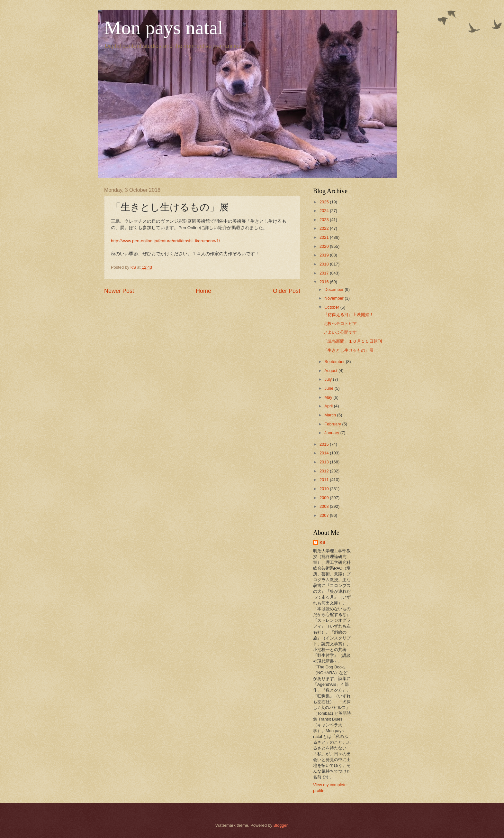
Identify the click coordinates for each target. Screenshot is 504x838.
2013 (325, 462)
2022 (325, 228)
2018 (325, 264)
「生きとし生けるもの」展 (348, 350)
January (332, 433)
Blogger (281, 825)
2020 (325, 246)
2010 (325, 489)
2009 (325, 498)
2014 (325, 453)
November (334, 298)
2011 (325, 480)
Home (203, 291)
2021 (325, 237)
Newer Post (119, 291)
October (332, 307)
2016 (325, 282)
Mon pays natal (164, 28)
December (334, 289)
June (329, 388)
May (329, 397)
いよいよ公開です (340, 332)
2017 (325, 273)
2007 (325, 515)
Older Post (287, 291)
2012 (325, 471)
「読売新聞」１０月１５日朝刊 (353, 341)
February (333, 424)
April (329, 406)
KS (322, 542)
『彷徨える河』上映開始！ (348, 315)
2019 (325, 255)
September (335, 362)
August (331, 371)
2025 (325, 202)
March (331, 415)
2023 (325, 220)
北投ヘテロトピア (340, 324)
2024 (325, 211)
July (328, 379)
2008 (325, 506)
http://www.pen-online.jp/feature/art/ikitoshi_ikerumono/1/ (166, 241)
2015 (325, 444)
